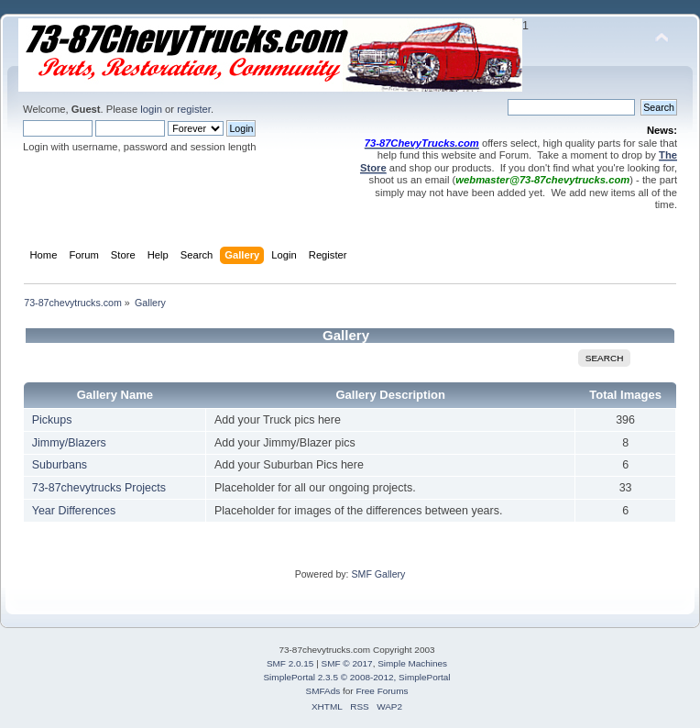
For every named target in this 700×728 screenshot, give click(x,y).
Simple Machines (412, 663)
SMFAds (323, 691)
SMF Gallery (378, 574)
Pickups (52, 420)
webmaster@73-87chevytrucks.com (542, 180)
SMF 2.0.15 (290, 663)
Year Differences (74, 511)
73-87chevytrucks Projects (99, 488)
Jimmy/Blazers (69, 443)
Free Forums (382, 691)
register (194, 109)
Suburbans (60, 465)
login (151, 109)
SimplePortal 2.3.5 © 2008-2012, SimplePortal (356, 677)
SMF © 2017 (347, 663)
